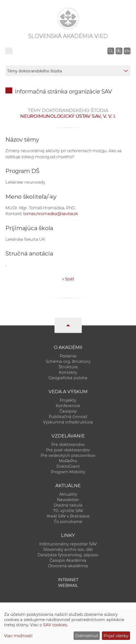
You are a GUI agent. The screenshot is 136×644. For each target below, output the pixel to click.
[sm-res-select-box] (68, 71)
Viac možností (18, 636)
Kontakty (68, 372)
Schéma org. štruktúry (68, 361)
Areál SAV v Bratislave (68, 516)
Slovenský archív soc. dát (68, 549)
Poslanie (68, 356)
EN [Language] (127, 51)
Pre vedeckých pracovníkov (68, 455)
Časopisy (68, 411)
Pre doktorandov (68, 445)
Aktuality (68, 494)
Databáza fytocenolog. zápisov (68, 555)
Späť (68, 279)
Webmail (68, 586)
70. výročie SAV (68, 511)
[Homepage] (68, 19)
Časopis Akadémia (68, 560)
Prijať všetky (116, 636)
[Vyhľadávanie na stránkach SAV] (111, 51)
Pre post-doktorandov (68, 450)
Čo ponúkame (68, 522)
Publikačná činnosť (68, 417)
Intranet (68, 580)
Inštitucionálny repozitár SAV (68, 544)
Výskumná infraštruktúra (68, 422)
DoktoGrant (68, 466)
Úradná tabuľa (68, 505)
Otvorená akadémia (68, 566)
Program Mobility (68, 472)
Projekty (68, 400)
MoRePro (68, 461)
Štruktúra (68, 367)
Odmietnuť (87, 636)
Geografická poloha (68, 378)
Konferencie (68, 406)
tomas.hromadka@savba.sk (51, 214)
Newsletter (68, 500)
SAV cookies (55, 625)
